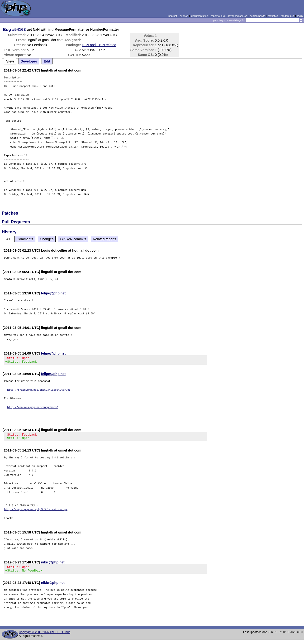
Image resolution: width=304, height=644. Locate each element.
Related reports (104, 239)
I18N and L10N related (99, 45)
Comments (25, 239)
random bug (288, 16)
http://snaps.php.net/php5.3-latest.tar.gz (39, 391)
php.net (173, 16)
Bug (7, 29)
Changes (47, 239)
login (300, 16)
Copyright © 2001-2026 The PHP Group (45, 636)
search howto (257, 16)
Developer (29, 61)
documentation (200, 16)
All (8, 239)
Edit (47, 61)
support (184, 16)
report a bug (218, 16)
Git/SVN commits (73, 239)
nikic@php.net (53, 565)
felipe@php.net (53, 293)
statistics (273, 16)
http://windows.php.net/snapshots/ (33, 408)
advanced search (237, 16)
